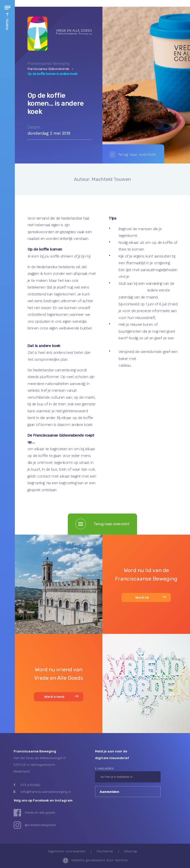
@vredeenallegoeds (40, 825)
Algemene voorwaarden (67, 851)
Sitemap (131, 851)
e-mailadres (104, 769)
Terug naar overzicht (133, 155)
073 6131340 (30, 785)
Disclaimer (105, 851)
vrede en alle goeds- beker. (141, 345)
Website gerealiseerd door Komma (99, 860)
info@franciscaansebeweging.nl (46, 792)
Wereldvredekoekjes (154, 359)
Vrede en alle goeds (40, 812)
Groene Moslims (133, 290)
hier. (133, 277)
